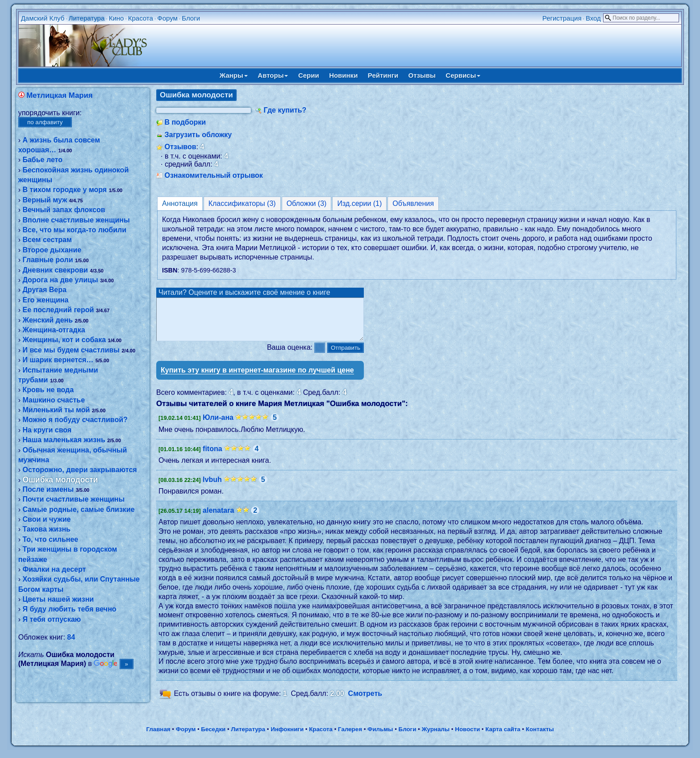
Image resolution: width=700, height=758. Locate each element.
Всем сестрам (47, 240)
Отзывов (180, 147)
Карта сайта (503, 737)
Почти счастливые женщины (73, 499)
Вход (593, 18)
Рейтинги (383, 75)
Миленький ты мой (56, 410)
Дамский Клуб (43, 18)
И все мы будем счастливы (71, 350)
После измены (48, 489)
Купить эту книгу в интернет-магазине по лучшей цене (257, 378)
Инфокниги (287, 737)
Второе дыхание (52, 250)
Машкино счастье (54, 400)
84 (71, 637)
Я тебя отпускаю (52, 619)
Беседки (213, 737)
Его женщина (45, 300)
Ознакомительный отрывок (213, 175)
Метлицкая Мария (59, 95)
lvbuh (212, 488)
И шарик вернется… (58, 360)
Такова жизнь (46, 529)
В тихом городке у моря (65, 190)
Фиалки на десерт (54, 569)
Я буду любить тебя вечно (69, 609)
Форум (167, 18)
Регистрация (562, 18)
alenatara (218, 518)
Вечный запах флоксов (64, 210)
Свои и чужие (46, 519)
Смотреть (365, 701)
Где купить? (285, 110)
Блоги (191, 18)
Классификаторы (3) (242, 203)
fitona (212, 457)
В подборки (185, 122)
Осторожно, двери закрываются (79, 470)
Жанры (234, 75)
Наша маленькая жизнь (64, 440)
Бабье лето (42, 160)
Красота (141, 18)
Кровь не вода (48, 390)
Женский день (48, 320)
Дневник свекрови (55, 270)
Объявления (413, 203)
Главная (158, 737)
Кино (117, 18)
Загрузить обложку (198, 135)
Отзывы (422, 75)
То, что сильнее (50, 539)
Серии (309, 75)
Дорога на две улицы (60, 280)
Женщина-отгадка (54, 330)
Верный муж (45, 200)
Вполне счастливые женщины (76, 220)
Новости (467, 737)
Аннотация (180, 203)
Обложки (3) (307, 203)
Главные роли (48, 260)
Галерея (350, 737)
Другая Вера (44, 290)
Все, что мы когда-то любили (74, 230)
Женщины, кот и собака (64, 340)
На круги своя (47, 430)
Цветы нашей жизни (58, 599)
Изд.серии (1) (359, 203)
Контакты (540, 737)
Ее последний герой (58, 310)
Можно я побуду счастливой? (75, 420)
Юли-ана (218, 425)
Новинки (343, 75)
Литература (87, 18)
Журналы (435, 737)
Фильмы (380, 737)
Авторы (273, 75)
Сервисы (463, 75)
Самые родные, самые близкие (78, 509)
